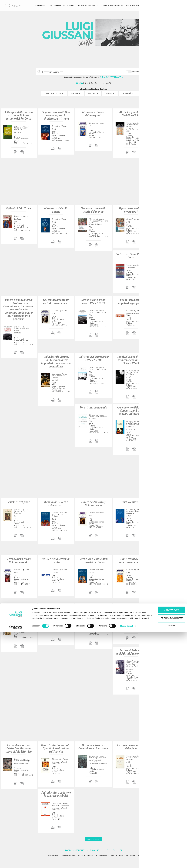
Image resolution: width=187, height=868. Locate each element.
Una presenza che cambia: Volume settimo (131, 562)
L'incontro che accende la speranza (168, 701)
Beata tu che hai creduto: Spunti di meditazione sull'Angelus (56, 750)
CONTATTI (155, 4)
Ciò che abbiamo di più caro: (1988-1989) (168, 257)
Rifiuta (167, 860)
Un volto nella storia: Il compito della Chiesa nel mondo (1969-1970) (168, 362)
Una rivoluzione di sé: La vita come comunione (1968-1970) (131, 362)
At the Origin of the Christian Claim (131, 115)
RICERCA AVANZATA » (112, 78)
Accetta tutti (167, 844)
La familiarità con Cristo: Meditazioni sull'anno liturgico (168, 164)
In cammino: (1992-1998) (168, 653)
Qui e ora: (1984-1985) (131, 608)
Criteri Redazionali (86, 4)
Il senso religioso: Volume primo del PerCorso (168, 115)
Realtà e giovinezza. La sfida (168, 562)
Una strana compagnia (93, 409)
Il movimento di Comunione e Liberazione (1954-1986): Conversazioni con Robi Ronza (168, 510)
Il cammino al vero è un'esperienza (56, 505)
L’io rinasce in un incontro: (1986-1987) (168, 212)
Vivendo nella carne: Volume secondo (19, 562)
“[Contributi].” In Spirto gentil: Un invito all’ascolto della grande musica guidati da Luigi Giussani (168, 308)
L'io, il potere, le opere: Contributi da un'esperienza (168, 412)
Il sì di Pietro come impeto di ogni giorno (131, 303)
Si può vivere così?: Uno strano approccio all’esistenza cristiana (56, 117)
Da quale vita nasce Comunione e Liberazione (93, 748)
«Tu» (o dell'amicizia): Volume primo (93, 505)
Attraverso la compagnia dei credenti (168, 458)
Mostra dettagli (127, 863)
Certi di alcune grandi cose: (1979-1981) (93, 303)
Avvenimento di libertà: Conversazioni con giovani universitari (131, 412)
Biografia (40, 4)
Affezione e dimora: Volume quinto (93, 115)
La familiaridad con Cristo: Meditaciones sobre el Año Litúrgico (19, 750)
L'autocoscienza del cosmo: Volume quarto (168, 609)
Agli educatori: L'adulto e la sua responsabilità (56, 796)
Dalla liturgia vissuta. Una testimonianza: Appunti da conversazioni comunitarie (56, 363)
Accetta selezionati (167, 852)
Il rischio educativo (131, 503)
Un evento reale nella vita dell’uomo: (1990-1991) (168, 748)
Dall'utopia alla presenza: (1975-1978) (93, 360)
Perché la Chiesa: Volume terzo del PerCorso (93, 562)
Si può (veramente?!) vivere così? (131, 212)
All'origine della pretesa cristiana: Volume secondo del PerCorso (19, 117)
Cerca (144, 73)
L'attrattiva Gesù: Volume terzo (131, 257)
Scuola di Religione (19, 503)
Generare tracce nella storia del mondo (93, 212)
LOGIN (181, 4)
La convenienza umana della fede (131, 748)
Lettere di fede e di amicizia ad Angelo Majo (131, 653)
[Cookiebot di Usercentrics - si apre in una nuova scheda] (16, 863)
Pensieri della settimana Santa (56, 562)
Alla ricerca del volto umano (56, 212)
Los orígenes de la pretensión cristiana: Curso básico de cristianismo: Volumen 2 (19, 613)
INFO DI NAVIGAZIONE (111, 4)
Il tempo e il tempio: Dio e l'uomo (56, 609)
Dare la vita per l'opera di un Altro (93, 609)
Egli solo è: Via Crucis (19, 210)
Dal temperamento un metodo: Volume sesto (56, 303)
